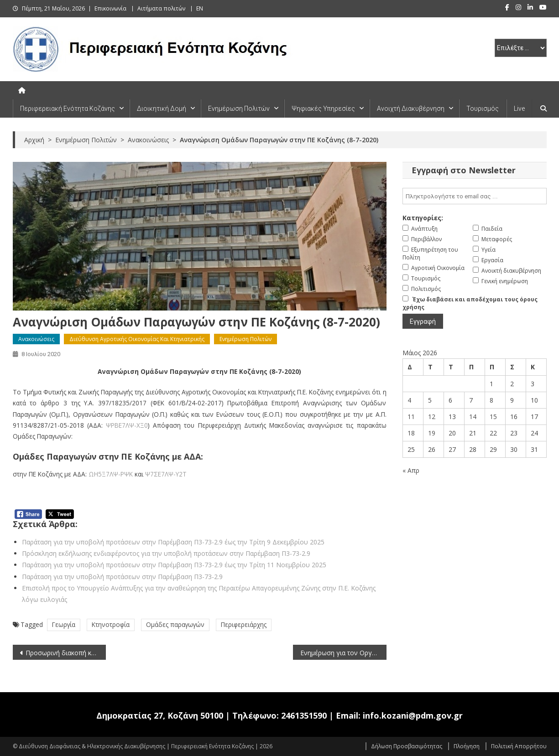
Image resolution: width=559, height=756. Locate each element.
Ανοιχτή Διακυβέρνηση (411, 109)
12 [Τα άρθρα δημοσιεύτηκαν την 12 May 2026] (432, 417)
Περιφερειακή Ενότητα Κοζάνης (68, 109)
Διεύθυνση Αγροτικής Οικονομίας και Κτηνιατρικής (137, 339)
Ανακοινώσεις (36, 339)
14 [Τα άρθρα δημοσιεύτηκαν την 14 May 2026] (473, 417)
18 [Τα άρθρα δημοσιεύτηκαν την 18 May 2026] (411, 433)
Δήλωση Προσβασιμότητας (407, 746)
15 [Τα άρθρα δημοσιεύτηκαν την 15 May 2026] (493, 417)
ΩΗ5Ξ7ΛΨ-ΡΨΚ (111, 474)
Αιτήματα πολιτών (161, 8)
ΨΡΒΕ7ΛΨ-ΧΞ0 (127, 425)
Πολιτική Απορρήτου (519, 746)
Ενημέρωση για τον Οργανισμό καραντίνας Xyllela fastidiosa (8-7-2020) (343, 653)
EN (200, 8)
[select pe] (521, 48)
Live (519, 109)
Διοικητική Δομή (162, 109)
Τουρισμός (483, 109)
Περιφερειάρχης (244, 624)
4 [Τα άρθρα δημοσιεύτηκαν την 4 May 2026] (409, 400)
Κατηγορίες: (423, 218)
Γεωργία (64, 624)
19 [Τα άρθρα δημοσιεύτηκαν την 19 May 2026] (432, 433)
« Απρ (411, 470)
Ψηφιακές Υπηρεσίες (323, 109)
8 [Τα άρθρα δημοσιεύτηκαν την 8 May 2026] (491, 400)
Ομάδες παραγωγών (175, 624)
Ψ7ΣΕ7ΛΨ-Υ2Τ (166, 474)
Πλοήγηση (467, 746)
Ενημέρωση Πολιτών (239, 109)
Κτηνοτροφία (111, 624)
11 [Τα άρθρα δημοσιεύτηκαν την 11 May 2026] (411, 417)
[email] (475, 196)
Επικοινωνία (110, 8)
